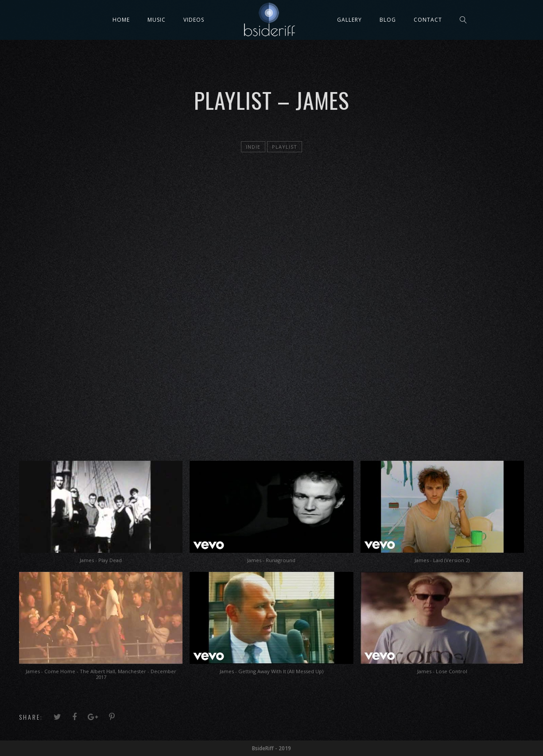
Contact (428, 20)
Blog (388, 20)
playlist (285, 147)
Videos (194, 20)
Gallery (349, 20)
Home (121, 20)
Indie (253, 147)
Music (157, 20)
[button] (101, 516)
